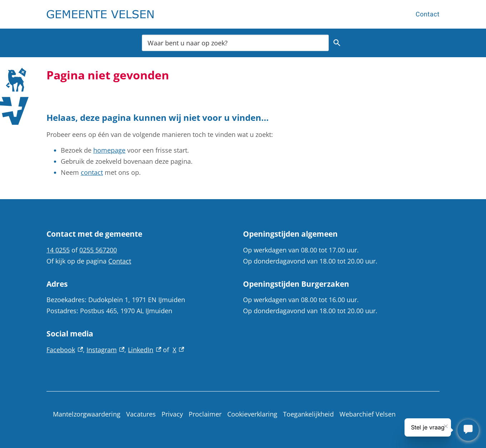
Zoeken (337, 43)
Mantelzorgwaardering (87, 414)
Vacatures (141, 414)
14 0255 (58, 250)
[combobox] (235, 43)
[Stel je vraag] (468, 430)
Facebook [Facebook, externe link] (65, 350)
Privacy (172, 414)
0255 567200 (98, 250)
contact (92, 172)
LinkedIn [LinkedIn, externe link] (145, 350)
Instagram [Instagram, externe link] (106, 350)
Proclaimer (205, 414)
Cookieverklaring (252, 414)
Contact (428, 14)
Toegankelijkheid (308, 414)
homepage (109, 150)
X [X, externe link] (178, 350)
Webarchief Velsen (368, 414)
